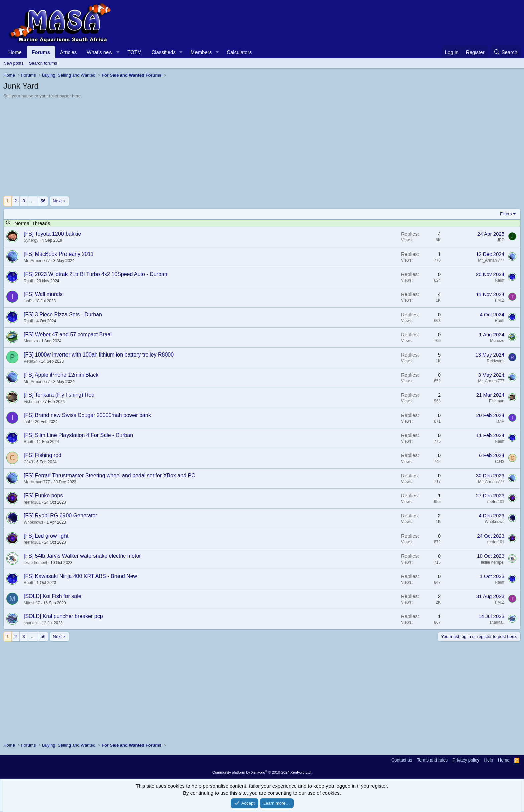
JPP (501, 240)
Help (489, 760)
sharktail (31, 623)
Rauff (28, 281)
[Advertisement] (204, 149)
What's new (99, 52)
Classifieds (164, 52)
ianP (28, 301)
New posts (14, 63)
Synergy (31, 240)
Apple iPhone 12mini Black (67, 375)
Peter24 (31, 361)
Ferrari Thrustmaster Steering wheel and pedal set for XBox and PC (115, 475)
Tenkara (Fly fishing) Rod (65, 395)
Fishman (31, 402)
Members (201, 52)
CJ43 (28, 462)
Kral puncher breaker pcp (73, 616)
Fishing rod (48, 455)
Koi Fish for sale (62, 596)
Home (15, 52)
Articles (68, 52)
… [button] (33, 201)
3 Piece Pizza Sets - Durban (69, 315)
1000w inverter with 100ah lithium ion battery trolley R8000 (104, 355)
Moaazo (31, 341)
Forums (41, 52)
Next (57, 201)
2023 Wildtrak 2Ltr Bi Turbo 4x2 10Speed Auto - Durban (101, 274)
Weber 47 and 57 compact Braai (73, 335)
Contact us (402, 760)
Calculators (239, 52)
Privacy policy (466, 760)
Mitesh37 (32, 603)
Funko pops (49, 495)
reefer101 (32, 502)
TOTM (134, 52)
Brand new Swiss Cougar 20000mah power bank (93, 415)
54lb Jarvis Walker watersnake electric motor (88, 556)
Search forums (43, 63)
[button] (118, 52)
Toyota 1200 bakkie (58, 234)
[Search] (505, 52)
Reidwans (495, 361)
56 (43, 201)
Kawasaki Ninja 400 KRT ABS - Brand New (86, 576)
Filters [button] (506, 214)
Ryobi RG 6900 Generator (66, 516)
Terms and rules (432, 760)
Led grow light (52, 536)
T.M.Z (499, 300)
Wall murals (49, 294)
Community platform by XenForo (262, 772)
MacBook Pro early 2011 (64, 254)
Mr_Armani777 (37, 261)
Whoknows (34, 522)
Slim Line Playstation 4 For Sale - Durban (84, 435)
